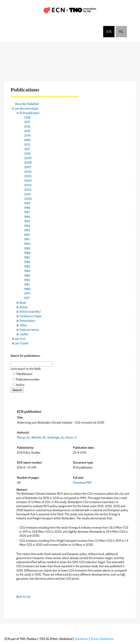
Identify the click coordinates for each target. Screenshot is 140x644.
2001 (27, 194)
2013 (27, 140)
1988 (27, 253)
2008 (28, 163)
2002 (28, 190)
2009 (28, 158)
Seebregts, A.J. (56, 437)
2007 (28, 167)
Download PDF (82, 483)
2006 (28, 172)
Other (23, 325)
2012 (27, 145)
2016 (27, 126)
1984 (27, 271)
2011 (27, 149)
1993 (27, 230)
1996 (27, 217)
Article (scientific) (30, 312)
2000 (28, 199)
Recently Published (27, 104)
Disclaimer (81, 639)
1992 (27, 235)
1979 (27, 294)
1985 (27, 266)
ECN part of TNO (70, 12)
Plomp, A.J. (24, 437)
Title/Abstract (24, 374)
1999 (27, 203)
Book (23, 303)
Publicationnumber (28, 379)
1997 (27, 212)
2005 (28, 176)
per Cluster (22, 343)
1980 (27, 289)
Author (20, 385)
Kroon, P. (72, 437)
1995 (27, 221)
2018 (27, 117)
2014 (27, 135)
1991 (27, 239)
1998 (27, 208)
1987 (27, 257)
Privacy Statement (102, 639)
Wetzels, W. (39, 437)
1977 (27, 298)
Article (24, 307)
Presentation (27, 321)
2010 (27, 154)
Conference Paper (31, 316)
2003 (28, 185)
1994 (27, 226)
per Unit (20, 339)
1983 (27, 275)
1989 (27, 248)
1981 (27, 285)
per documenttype (27, 108)
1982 (27, 280)
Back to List (23, 597)
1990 (27, 244)
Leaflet (24, 334)
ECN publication (30, 113)
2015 (27, 131)
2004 (28, 181)
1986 (27, 262)
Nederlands (121, 32)
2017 (27, 122)
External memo (29, 330)
